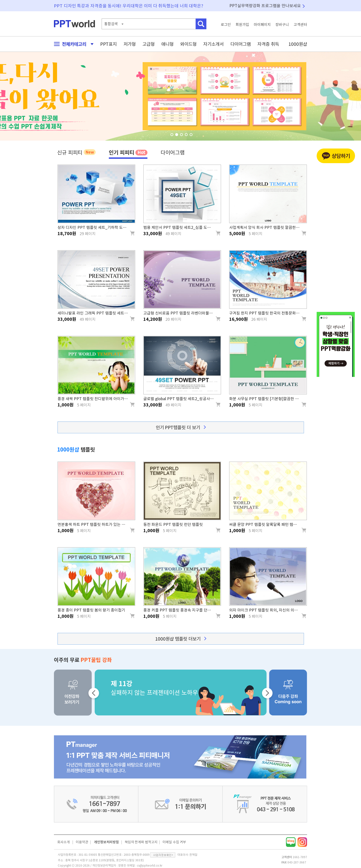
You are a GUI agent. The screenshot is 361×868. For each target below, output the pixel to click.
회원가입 (242, 25)
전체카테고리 (72, 44)
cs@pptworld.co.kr (150, 865)
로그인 (226, 25)
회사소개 (64, 842)
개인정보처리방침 (106, 842)
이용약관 (82, 842)
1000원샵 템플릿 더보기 (181, 639)
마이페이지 (262, 25)
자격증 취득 (268, 44)
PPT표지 (108, 44)
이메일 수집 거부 (174, 842)
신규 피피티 (76, 152)
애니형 (167, 44)
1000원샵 (298, 44)
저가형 (130, 44)
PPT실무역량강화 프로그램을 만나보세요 (265, 6)
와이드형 (188, 44)
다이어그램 (241, 44)
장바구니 (282, 25)
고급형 (148, 44)
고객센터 (300, 25)
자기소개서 (213, 44)
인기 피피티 (128, 152)
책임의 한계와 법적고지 (141, 842)
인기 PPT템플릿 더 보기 (181, 427)
